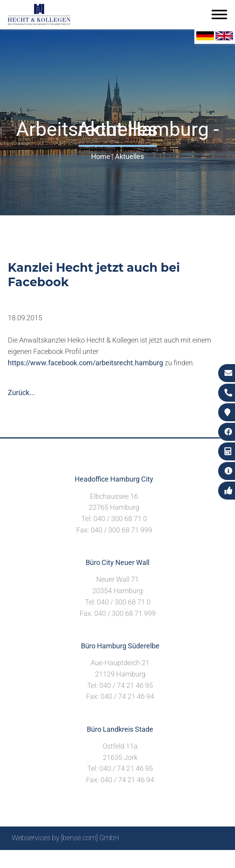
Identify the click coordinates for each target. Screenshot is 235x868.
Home (101, 156)
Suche (101, 859)
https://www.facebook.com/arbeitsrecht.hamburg (85, 363)
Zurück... (22, 392)
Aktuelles (129, 156)
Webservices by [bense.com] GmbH (65, 838)
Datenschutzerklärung (189, 859)
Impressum (133, 859)
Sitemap (74, 859)
